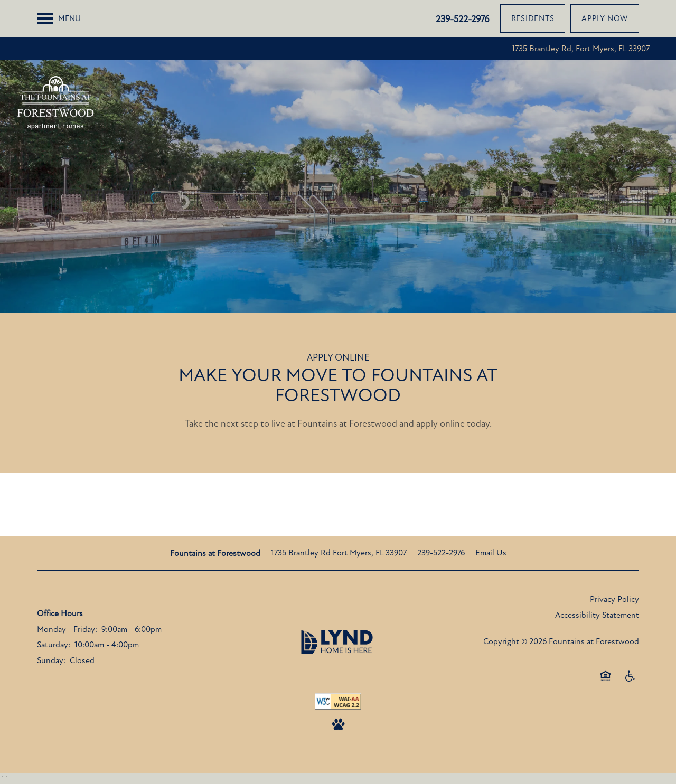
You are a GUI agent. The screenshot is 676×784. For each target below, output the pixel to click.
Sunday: (51, 660)
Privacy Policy (614, 599)
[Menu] (59, 18)
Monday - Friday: (67, 629)
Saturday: (54, 645)
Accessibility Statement (597, 615)
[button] (533, 18)
